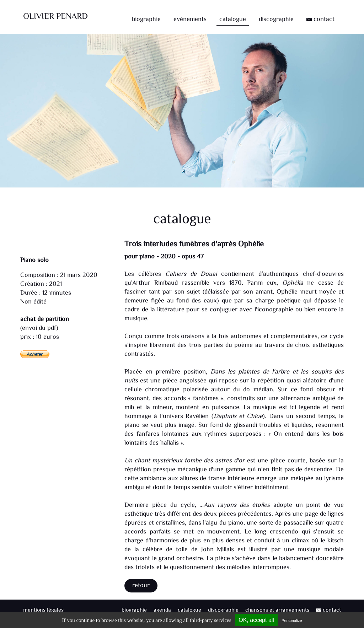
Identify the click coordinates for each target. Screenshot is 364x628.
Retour (141, 586)
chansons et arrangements (277, 610)
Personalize (292, 621)
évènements (190, 20)
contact (320, 20)
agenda (162, 610)
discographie (276, 20)
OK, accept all (256, 620)
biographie (146, 20)
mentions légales (43, 610)
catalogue (233, 20)
